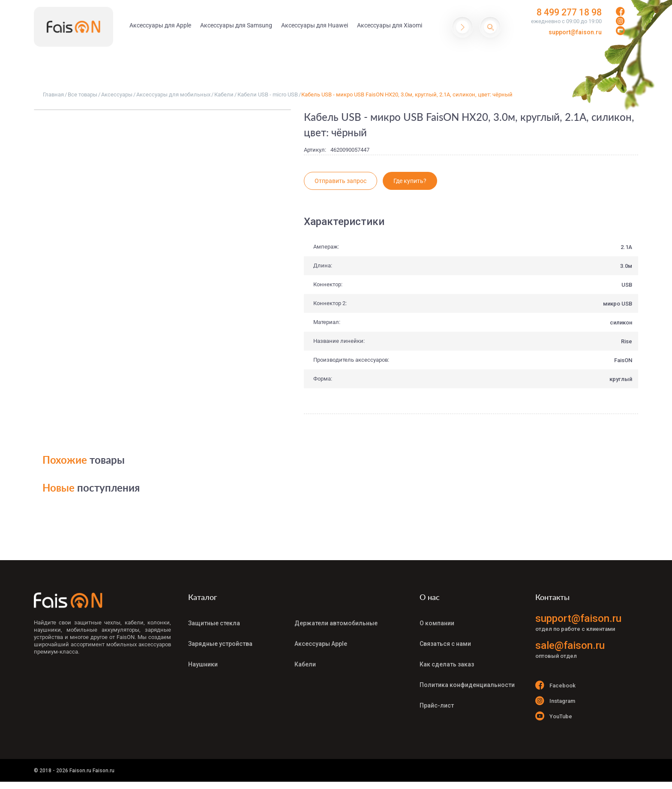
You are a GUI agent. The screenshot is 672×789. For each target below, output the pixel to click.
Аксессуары (117, 94)
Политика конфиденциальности (467, 679)
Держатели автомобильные (336, 623)
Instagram (555, 702)
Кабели (224, 94)
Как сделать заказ (447, 660)
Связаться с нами (445, 642)
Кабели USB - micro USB (268, 94)
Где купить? (410, 181)
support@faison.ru (575, 33)
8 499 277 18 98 (564, 13)
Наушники (203, 660)
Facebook (555, 685)
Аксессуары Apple (321, 642)
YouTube (554, 719)
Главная (53, 94)
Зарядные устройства (220, 642)
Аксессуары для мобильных (173, 94)
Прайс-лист (437, 698)
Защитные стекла (214, 623)
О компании (437, 623)
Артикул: (315, 150)
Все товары (82, 94)
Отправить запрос (340, 181)
